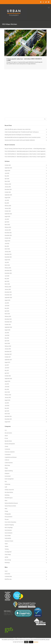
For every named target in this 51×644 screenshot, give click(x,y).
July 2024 (7, 200)
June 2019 (7, 306)
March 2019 (7, 314)
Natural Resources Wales (10, 506)
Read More (36, 642)
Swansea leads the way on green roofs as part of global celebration (20, 140)
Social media (8, 536)
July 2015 (7, 403)
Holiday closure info (9, 490)
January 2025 (8, 187)
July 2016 (7, 384)
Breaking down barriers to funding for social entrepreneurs (18, 135)
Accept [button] (26, 642)
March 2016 (7, 392)
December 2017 (8, 352)
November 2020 (8, 273)
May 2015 (7, 408)
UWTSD (6, 557)
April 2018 (7, 341)
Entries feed (7, 574)
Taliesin (6, 546)
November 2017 (8, 354)
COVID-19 (7, 460)
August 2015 (7, 400)
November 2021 (8, 257)
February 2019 (8, 316)
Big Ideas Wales (8, 441)
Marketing (7, 495)
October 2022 (8, 238)
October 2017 (8, 357)
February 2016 (8, 395)
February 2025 (8, 184)
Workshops (7, 563)
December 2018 (8, 319)
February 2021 (8, 268)
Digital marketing (9, 471)
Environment (8, 476)
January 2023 (8, 230)
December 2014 (8, 416)
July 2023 (7, 219)
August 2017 (7, 362)
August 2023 (7, 217)
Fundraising (7, 484)
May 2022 (7, 246)
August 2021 (7, 260)
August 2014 (7, 422)
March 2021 (7, 265)
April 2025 (7, 179)
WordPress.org (8, 579)
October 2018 (8, 325)
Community (7, 449)
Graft (6, 487)
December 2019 (8, 292)
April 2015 (7, 411)
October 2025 (8, 165)
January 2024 (8, 208)
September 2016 (8, 379)
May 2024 (7, 203)
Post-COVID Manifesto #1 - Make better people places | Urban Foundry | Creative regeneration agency (27, 151)
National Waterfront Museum (11, 503)
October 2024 (8, 192)
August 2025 (7, 171)
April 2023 (7, 222)
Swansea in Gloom (9, 541)
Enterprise (7, 473)
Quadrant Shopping (9, 525)
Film (6, 482)
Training (7, 549)
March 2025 (7, 181)
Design (6, 468)
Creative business (9, 463)
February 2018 (8, 346)
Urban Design (8, 555)
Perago (6, 511)
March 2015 (7, 414)
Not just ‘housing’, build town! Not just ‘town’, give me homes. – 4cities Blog (22, 149)
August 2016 (7, 381)
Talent (6, 544)
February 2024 (8, 206)
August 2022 (7, 241)
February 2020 (8, 287)
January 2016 (8, 397)
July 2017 (7, 365)
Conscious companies (10, 452)
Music (6, 501)
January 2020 (8, 289)
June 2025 (7, 173)
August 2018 (7, 330)
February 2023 (8, 227)
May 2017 (7, 370)
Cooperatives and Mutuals (11, 457)
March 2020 (7, 284)
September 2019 (8, 298)
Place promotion (9, 517)
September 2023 (8, 214)
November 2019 (8, 295)
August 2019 (7, 300)
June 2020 (7, 276)
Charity (6, 446)
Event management (9, 479)
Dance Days (7, 465)
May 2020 (7, 279)
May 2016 (7, 389)
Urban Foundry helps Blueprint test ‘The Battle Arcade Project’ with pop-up (22, 132)
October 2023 (8, 211)
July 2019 (7, 303)
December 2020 (8, 271)
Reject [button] (31, 642)
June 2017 (7, 368)
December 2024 (8, 189)
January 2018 (8, 349)
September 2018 (8, 327)
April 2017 (7, 373)
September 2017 (8, 360)
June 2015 (7, 406)
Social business (8, 530)
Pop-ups (7, 519)
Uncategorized (8, 552)
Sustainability (8, 538)
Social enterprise (9, 533)
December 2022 (8, 233)
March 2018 (7, 343)
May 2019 (7, 308)
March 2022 (7, 249)
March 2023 (7, 225)
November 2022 (8, 235)
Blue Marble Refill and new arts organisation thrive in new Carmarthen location (23, 137)
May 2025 (7, 176)
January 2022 (8, 252)
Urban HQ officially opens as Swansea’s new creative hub (18, 129)
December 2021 (8, 254)
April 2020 (7, 281)
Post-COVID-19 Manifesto (10, 522)
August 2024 (7, 198)
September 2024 (8, 195)
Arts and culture (8, 433)
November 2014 (8, 419)
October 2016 (8, 376)
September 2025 (8, 168)
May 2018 (7, 338)
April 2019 (7, 311)
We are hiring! (8, 560)
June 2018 (7, 335)
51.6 (6, 430)
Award (6, 436)
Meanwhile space (9, 498)
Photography (8, 514)
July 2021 (7, 262)
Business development (10, 444)
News (6, 509)
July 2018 (7, 333)
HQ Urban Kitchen (9, 492)
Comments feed (8, 577)
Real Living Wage (9, 528)
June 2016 (7, 387)
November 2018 (8, 322)
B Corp (6, 438)
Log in (6, 571)
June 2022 (7, 244)
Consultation (8, 455)
